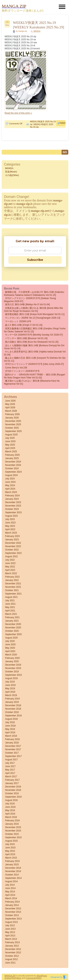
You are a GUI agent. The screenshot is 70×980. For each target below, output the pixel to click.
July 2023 (10, 519)
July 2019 (10, 682)
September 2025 (13, 431)
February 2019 (12, 699)
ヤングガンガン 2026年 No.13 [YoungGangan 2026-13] (33, 318)
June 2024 (10, 482)
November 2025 (13, 424)
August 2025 (11, 435)
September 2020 (13, 634)
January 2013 (12, 946)
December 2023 (13, 502)
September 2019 (13, 675)
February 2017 (12, 780)
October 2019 (12, 672)
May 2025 (10, 445)
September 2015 (13, 837)
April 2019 (10, 692)
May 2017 (10, 770)
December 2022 (13, 543)
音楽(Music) (11, 172)
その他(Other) (12, 175)
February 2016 (12, 821)
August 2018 (11, 719)
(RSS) (14, 978)
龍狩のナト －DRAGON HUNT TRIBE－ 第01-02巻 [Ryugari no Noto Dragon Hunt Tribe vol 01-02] (34, 376)
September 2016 (13, 797)
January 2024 (12, 499)
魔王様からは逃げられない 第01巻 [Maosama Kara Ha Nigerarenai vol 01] (32, 382)
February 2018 (12, 739)
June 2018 (10, 726)
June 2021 (10, 604)
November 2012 (13, 953)
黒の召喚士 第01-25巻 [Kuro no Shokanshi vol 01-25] (32, 342)
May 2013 (10, 932)
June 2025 (10, 441)
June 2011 (10, 963)
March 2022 (11, 573)
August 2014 (11, 881)
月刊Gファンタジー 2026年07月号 (22, 371)
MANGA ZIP (10, 976)
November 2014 (13, 871)
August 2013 (11, 922)
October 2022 (12, 550)
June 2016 (10, 807)
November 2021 (13, 587)
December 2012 (13, 949)
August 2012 (11, 959)
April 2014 (10, 895)
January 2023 (12, 540)
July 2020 (10, 641)
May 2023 (10, 526)
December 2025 (13, 421)
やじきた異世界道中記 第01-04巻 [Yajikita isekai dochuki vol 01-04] (35, 353)
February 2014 (12, 902)
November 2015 (13, 831)
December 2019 (13, 665)
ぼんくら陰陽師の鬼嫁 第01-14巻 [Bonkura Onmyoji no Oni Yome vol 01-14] (34, 347)
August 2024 (11, 475)
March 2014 (11, 898)
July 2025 (10, 438)
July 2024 (10, 479)
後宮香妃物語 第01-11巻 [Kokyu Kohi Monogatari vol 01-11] (35, 314)
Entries (8, 978)
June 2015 (10, 848)
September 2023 (13, 512)
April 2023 (10, 529)
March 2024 (11, 492)
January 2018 (12, 743)
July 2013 (10, 925)
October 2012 (12, 956)
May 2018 (10, 729)
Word (39, 976)
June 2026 (10, 401)
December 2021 (13, 584)
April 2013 (10, 936)
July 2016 (10, 804)
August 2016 (11, 800)
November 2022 (13, 546)
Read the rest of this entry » (18, 113)
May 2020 (10, 648)
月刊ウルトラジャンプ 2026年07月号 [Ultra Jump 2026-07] (34, 364)
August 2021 (11, 597)
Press (44, 976)
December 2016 (13, 787)
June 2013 (10, 929)
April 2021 (10, 611)
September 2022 (13, 553)
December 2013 (13, 909)
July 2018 (10, 722)
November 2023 (13, 506)
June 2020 (10, 644)
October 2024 (12, 468)
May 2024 (10, 485)
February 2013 (12, 942)
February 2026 (12, 414)
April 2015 (10, 854)
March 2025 (11, 452)
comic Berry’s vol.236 (16, 368)
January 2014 (12, 905)
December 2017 (13, 746)
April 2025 (10, 448)
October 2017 (12, 753)
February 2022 (12, 577)
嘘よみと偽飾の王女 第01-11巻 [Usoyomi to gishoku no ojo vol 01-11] (35, 359)
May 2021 (10, 607)
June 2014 (10, 888)
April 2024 (10, 489)
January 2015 (12, 865)
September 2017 (13, 756)
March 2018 (11, 736)
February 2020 (12, 658)
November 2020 (13, 628)
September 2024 (13, 472)
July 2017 (10, 763)
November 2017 (13, 749)
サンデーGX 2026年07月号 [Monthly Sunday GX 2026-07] (34, 335)
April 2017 (10, 773)
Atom (19, 978)
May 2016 (10, 810)
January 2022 (12, 580)
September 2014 (13, 878)
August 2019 (11, 678)
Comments (31, 978)
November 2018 (13, 709)
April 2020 (10, 651)
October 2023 (12, 509)
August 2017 (11, 760)
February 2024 (12, 496)
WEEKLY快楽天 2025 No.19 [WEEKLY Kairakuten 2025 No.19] (38, 25)
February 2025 (12, 455)
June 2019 (10, 685)
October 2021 (12, 590)
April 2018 (10, 733)
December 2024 (13, 462)
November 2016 (13, 790)
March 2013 (11, 939)
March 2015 (11, 858)
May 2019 (10, 689)
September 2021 (13, 594)
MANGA (37, 31)
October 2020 (12, 631)
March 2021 (11, 614)
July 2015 (10, 844)
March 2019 (11, 695)
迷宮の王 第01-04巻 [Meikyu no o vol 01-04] (27, 304)
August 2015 (11, 841)
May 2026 (10, 404)
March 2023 (11, 533)
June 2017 (10, 766)
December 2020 (13, 624)
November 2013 (13, 912)
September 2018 (13, 716)
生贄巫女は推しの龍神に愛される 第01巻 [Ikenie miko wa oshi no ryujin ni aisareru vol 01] (33, 310)
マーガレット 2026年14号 (18, 321)
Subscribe (35, 260)
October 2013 (12, 915)
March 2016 (11, 817)
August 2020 (11, 638)
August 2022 (11, 556)
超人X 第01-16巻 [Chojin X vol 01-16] (24, 325)
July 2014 (10, 885)
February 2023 (12, 536)
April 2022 (10, 570)
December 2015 (13, 827)
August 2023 (11, 516)
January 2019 (12, 702)
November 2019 (13, 668)
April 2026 (10, 408)
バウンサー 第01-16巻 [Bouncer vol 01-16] (26, 338)
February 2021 (12, 617)
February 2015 (12, 861)
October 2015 (12, 834)
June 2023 (10, 523)
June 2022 (10, 563)
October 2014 (12, 875)
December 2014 (13, 868)
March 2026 (11, 411)
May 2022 (10, 567)
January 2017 (12, 783)
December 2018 (13, 705)
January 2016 (12, 824)
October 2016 (12, 793)
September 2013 (13, 919)
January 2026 (12, 418)
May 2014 (10, 892)
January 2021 (12, 621)
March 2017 (11, 777)
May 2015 (10, 851)
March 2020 (11, 655)
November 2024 (13, 465)
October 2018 (12, 712)
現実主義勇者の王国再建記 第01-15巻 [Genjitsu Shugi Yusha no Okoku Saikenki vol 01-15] (35, 330)
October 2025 (12, 428)
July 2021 (10, 600)
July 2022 (10, 560)
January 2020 (12, 661)
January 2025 (12, 458)
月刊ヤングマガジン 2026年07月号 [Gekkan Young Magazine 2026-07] (30, 300)
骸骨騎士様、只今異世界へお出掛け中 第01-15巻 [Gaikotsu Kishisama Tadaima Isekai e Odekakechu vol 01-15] (34, 294)
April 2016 (10, 814)
